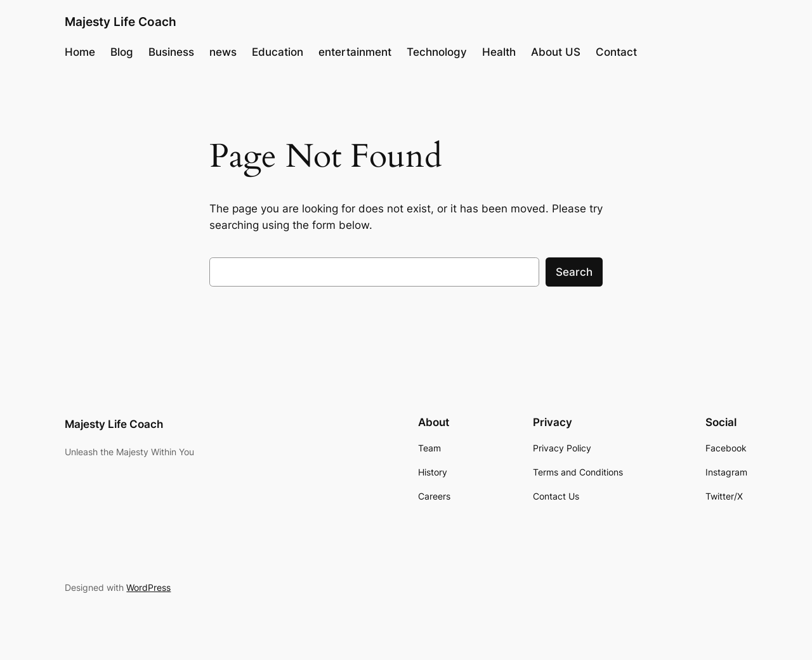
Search (574, 272)
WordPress (148, 587)
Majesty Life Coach (121, 22)
